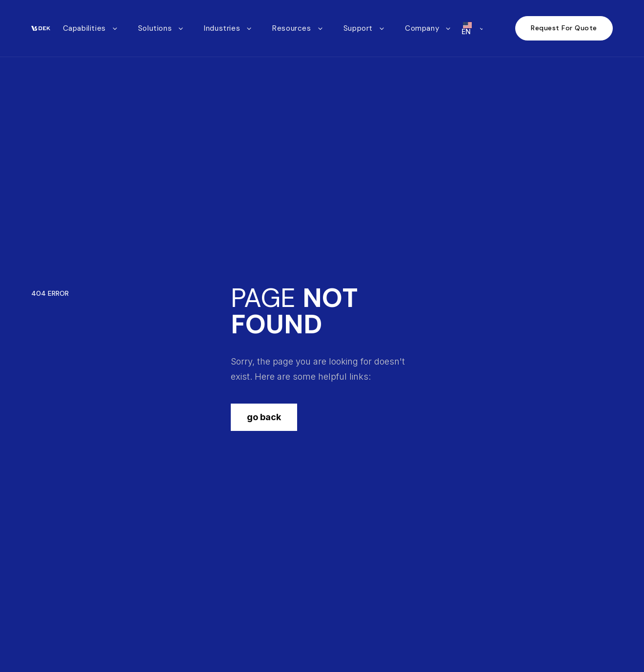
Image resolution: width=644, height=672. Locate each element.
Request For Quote (564, 28)
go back (264, 417)
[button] (91, 29)
